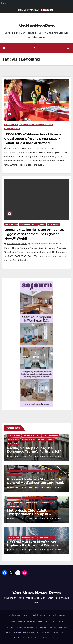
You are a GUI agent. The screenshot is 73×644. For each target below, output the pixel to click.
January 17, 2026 (18, 456)
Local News (63, 627)
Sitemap (49, 633)
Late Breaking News (50, 436)
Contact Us (58, 622)
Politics (40, 633)
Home (13, 622)
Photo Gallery (29, 633)
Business (48, 622)
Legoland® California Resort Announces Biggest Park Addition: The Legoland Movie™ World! (34, 234)
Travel (43, 224)
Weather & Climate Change (47, 638)
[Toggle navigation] (69, 48)
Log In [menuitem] (4, 3)
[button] (36, 48)
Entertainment (11, 125)
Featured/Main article (43, 125)
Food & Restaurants (47, 627)
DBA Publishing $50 (14, 627)
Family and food (26, 125)
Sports (57, 633)
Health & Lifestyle (50, 498)
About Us (21, 622)
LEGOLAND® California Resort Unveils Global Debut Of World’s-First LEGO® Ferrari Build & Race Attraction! (32, 139)
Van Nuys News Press (36, 26)
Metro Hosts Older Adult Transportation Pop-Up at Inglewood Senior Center (28, 514)
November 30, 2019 (17, 244)
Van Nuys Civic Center (24, 638)
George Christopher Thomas (38, 148)
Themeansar (60, 615)
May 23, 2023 (14, 148)
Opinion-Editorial (14, 633)
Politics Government (46, 440)
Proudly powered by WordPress (21, 615)
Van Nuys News (53, 224)
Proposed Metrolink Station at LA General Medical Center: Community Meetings (36, 483)
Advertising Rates (34, 622)
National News (13, 440)
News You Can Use (12, 129)
